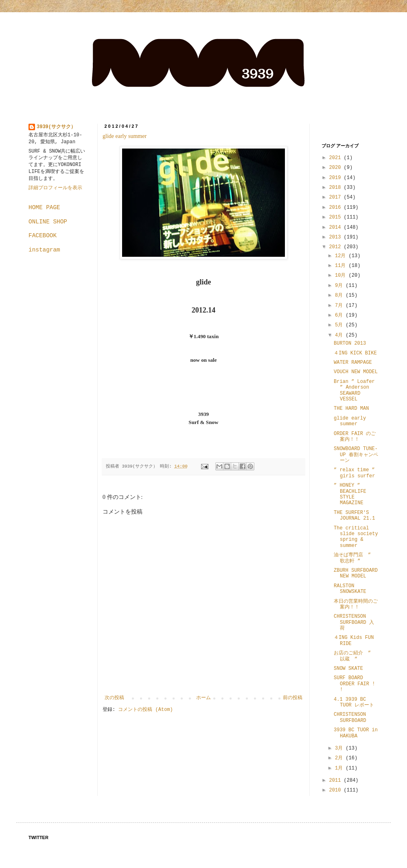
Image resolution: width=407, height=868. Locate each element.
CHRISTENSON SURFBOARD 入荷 (354, 622)
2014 (337, 227)
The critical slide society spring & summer (356, 537)
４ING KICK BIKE (355, 353)
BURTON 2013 (350, 343)
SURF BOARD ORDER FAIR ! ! (354, 684)
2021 (337, 158)
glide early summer (125, 136)
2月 (340, 758)
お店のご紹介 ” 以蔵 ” (355, 656)
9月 (340, 286)
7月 (340, 306)
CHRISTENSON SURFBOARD (350, 717)
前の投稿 (293, 698)
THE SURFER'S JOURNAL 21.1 (354, 516)
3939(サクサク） (56, 127)
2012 (337, 247)
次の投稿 (114, 698)
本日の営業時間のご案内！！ (356, 604)
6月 (340, 315)
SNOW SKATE (348, 669)
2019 (337, 178)
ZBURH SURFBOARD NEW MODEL (356, 573)
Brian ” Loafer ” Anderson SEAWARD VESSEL (354, 390)
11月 (342, 266)
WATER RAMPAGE (353, 363)
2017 (337, 197)
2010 (337, 790)
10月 (342, 275)
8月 (340, 295)
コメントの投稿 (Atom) (145, 710)
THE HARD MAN (351, 409)
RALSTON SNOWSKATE (350, 589)
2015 (337, 217)
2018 (337, 188)
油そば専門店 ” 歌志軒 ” (352, 558)
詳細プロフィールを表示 (55, 188)
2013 (337, 237)
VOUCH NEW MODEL (356, 372)
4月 (340, 335)
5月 (340, 325)
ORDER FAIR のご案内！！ (355, 437)
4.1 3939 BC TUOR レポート (354, 702)
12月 (342, 256)
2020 (337, 168)
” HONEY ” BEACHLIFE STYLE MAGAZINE (350, 494)
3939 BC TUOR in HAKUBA (356, 733)
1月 (340, 768)
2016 (337, 208)
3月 (340, 748)
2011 (337, 781)
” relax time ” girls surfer (357, 473)
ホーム (203, 698)
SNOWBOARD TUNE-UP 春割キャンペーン (356, 455)
